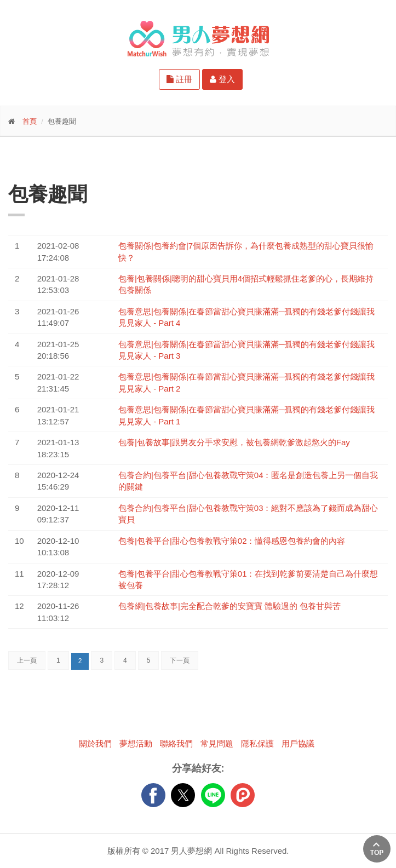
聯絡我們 (176, 743)
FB (153, 795)
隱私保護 (257, 743)
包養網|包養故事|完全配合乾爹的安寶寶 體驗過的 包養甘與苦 (229, 606)
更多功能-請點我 (60, 156)
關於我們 (95, 743)
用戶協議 (298, 743)
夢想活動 (136, 743)
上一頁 (27, 660)
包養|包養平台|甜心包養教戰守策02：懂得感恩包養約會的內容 (232, 541)
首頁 (30, 121)
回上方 (377, 849)
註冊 (179, 79)
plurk (243, 795)
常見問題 (217, 743)
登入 (222, 79)
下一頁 (180, 660)
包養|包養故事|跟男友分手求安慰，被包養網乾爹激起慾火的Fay (234, 442)
